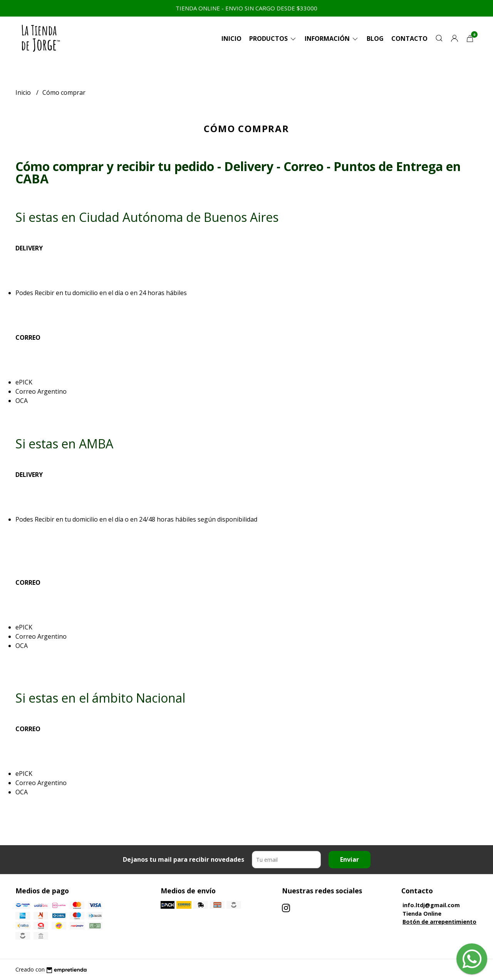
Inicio (231, 39)
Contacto (409, 39)
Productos (273, 39)
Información (332, 39)
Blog (375, 39)
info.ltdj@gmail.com (431, 905)
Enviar (350, 859)
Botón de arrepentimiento (439, 922)
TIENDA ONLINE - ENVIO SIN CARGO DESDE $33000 (246, 8)
